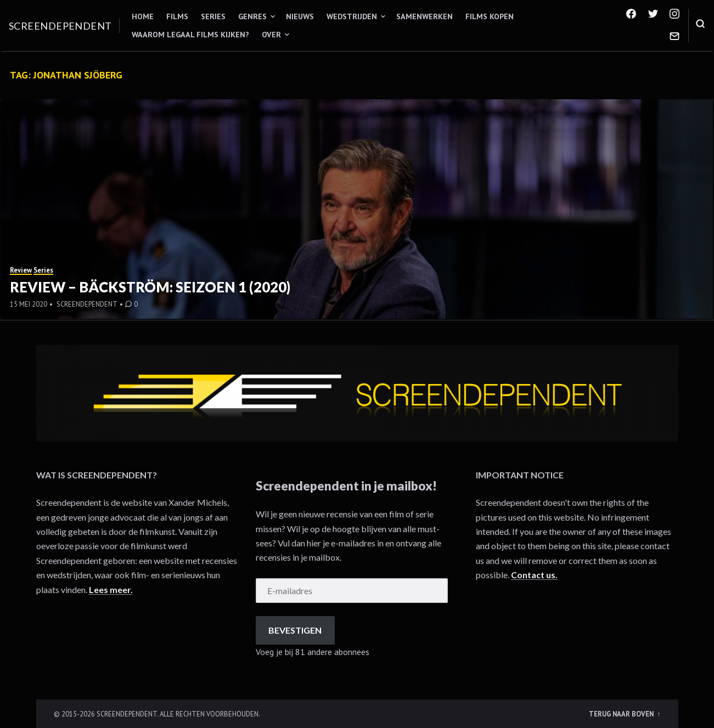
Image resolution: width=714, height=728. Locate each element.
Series (213, 16)
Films (177, 16)
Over (271, 35)
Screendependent (60, 26)
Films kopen (490, 16)
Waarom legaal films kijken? (190, 35)
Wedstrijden (352, 16)
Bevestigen (295, 630)
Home (143, 16)
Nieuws (300, 16)
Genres (252, 16)
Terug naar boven (622, 714)
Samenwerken (425, 16)
